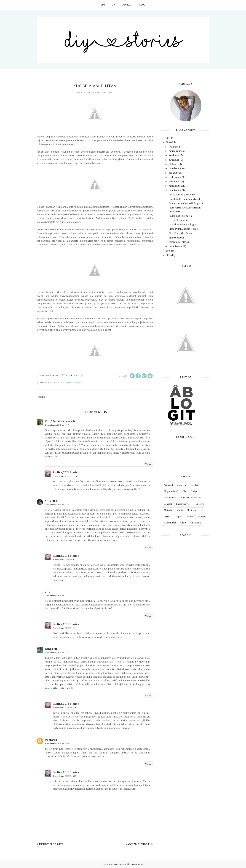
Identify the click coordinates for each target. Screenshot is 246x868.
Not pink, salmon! (178, 220)
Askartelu (182, 485)
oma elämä (75, 382)
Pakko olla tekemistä (180, 216)
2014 (168, 255)
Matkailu (168, 510)
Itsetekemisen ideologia (182, 224)
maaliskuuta (175, 186)
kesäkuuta (174, 173)
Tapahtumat (170, 523)
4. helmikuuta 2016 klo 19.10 (57, 744)
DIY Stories (115, 864)
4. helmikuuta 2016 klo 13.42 (65, 708)
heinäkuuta (175, 168)
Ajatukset (168, 485)
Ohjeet (167, 516)
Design (194, 491)
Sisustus (201, 516)
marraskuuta (176, 151)
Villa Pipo (51, 501)
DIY (184, 491)
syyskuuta (174, 160)
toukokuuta (175, 177)
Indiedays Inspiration (190, 498)
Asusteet (195, 485)
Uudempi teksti (51, 844)
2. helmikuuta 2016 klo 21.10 (65, 476)
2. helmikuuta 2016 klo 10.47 (57, 425)
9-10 (47, 592)
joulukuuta (174, 147)
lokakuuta (174, 155)
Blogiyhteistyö (171, 491)
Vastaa (148, 464)
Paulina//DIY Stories (66, 472)
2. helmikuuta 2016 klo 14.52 (57, 596)
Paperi (190, 516)
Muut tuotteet (194, 510)
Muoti (180, 510)
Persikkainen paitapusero (183, 195)
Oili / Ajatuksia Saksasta (60, 421)
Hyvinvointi (170, 498)
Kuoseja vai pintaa (179, 242)
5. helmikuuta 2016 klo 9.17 (64, 776)
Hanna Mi (51, 649)
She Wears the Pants (180, 233)
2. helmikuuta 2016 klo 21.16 (65, 560)
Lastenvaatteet (184, 504)
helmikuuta (175, 190)
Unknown (51, 740)
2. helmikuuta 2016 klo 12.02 (57, 505)
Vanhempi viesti (138, 844)
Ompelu (178, 516)
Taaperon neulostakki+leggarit (186, 203)
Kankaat (60, 382)
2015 (168, 251)
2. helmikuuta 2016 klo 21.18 (65, 628)
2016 (168, 142)
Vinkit (183, 523)
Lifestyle (200, 504)
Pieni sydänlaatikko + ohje (183, 229)
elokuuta (173, 164)
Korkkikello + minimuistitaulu (185, 199)
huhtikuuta (174, 182)
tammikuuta (175, 246)
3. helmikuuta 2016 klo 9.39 (57, 653)
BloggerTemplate (138, 864)
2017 (168, 138)
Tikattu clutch (176, 238)
